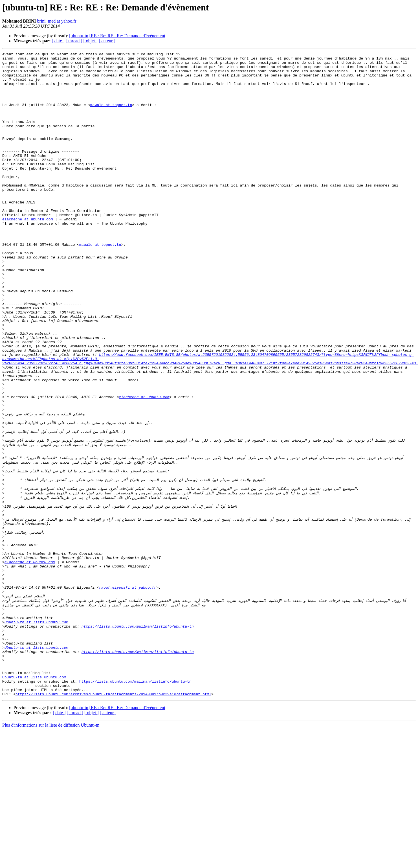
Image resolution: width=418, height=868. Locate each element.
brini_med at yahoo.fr (57, 21)
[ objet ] (90, 41)
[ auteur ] (107, 41)
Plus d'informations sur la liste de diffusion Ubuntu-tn (51, 848)
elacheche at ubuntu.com (27, 253)
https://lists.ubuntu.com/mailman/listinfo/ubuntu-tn (138, 735)
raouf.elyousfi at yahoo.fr (128, 690)
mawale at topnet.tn (111, 116)
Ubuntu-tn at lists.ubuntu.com (36, 730)
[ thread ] (74, 41)
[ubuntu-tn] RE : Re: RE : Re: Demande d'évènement (117, 36)
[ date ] (58, 41)
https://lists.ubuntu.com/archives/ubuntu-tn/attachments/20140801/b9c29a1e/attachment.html (113, 817)
